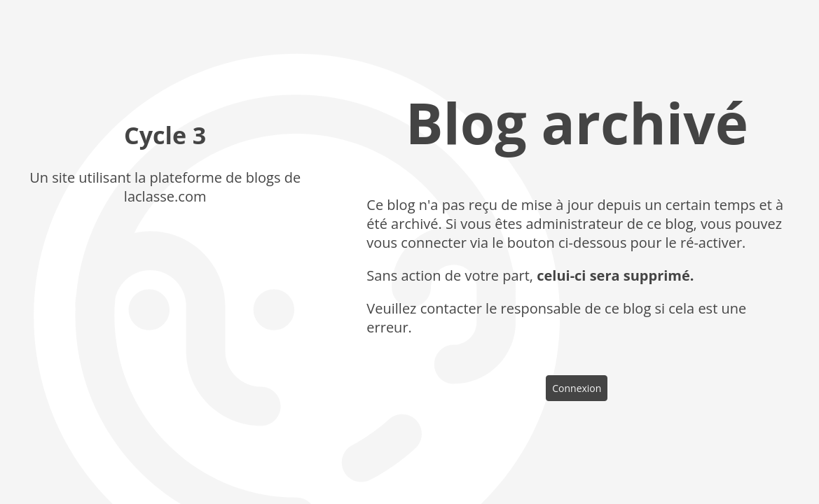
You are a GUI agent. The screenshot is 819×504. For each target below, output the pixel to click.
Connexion (577, 388)
